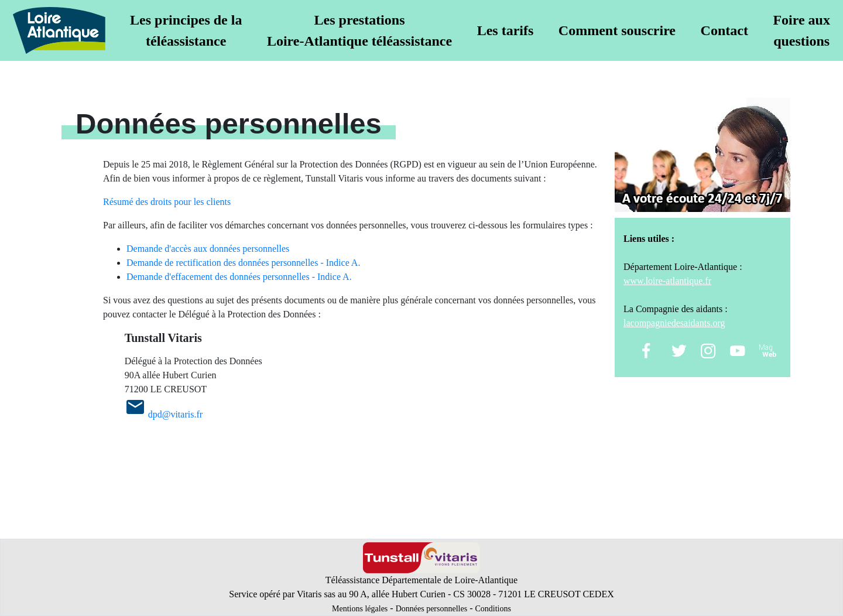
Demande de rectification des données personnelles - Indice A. (243, 263)
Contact (724, 30)
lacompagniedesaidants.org (674, 323)
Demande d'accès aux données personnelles (208, 249)
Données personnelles (431, 609)
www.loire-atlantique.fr (667, 281)
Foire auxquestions (801, 30)
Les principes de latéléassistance (186, 30)
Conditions (493, 609)
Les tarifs (506, 30)
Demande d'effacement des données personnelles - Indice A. (239, 277)
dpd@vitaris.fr (175, 414)
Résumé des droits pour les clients (167, 202)
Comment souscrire (617, 30)
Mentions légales (360, 609)
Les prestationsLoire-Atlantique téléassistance (359, 30)
